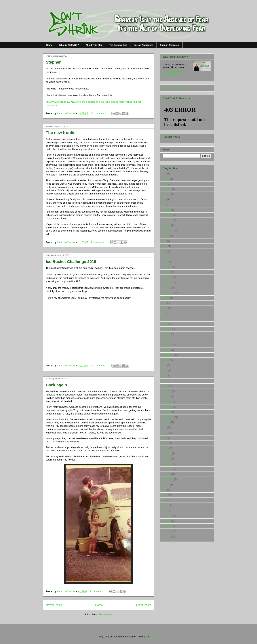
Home (49, 45)
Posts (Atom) (106, 614)
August (166, 179)
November (168, 220)
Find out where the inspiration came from (173, 73)
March (166, 262)
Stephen (54, 62)
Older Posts (143, 605)
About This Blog (94, 45)
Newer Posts (54, 605)
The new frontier (61, 133)
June (165, 246)
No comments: (99, 113)
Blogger (154, 637)
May (165, 205)
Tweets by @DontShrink (175, 87)
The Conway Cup (118, 45)
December (168, 215)
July (165, 173)
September (168, 231)
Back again (56, 385)
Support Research (169, 45)
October (167, 194)
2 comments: (98, 242)
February (167, 189)
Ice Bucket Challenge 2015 (71, 262)
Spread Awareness (143, 45)
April (165, 184)
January (167, 210)
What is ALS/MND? (69, 45)
